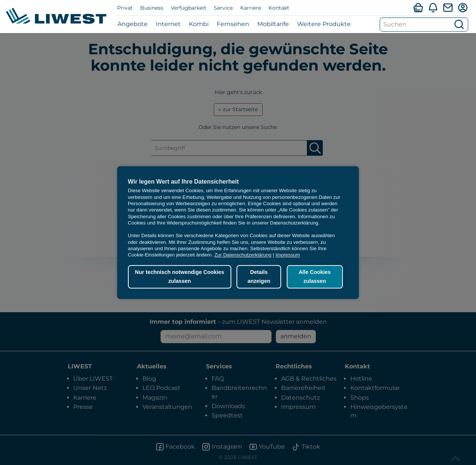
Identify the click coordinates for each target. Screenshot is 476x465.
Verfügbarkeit (189, 8)
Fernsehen (233, 24)
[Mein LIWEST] (463, 7)
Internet (168, 24)
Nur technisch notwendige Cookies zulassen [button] (180, 277)
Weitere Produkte (324, 24)
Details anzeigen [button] (259, 277)
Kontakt (279, 8)
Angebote (133, 24)
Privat (125, 8)
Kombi (199, 24)
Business (152, 8)
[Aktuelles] (433, 7)
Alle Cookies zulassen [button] (315, 277)
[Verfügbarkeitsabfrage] (418, 7)
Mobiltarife (273, 24)
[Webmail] (448, 7)
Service (223, 8)
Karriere (251, 8)
